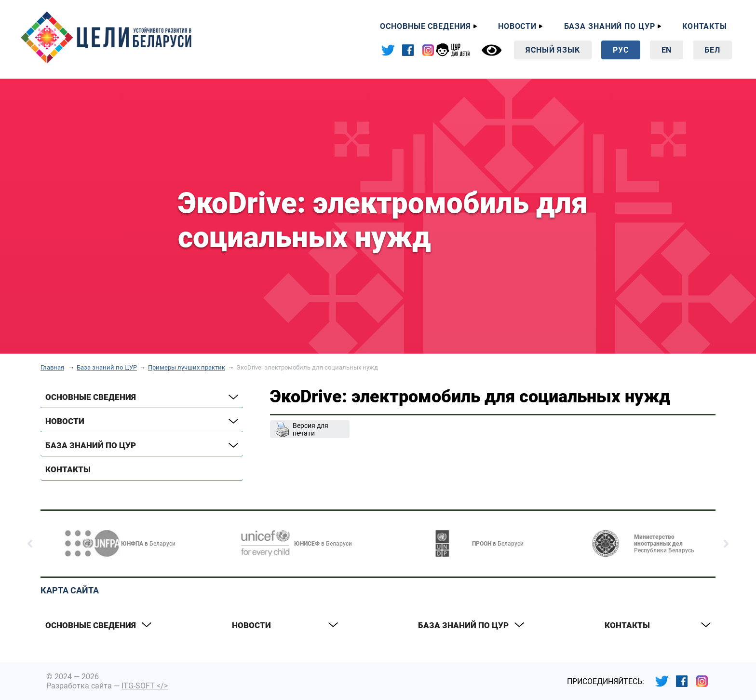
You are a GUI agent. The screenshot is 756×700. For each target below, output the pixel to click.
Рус (621, 50)
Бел (712, 50)
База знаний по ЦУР (610, 26)
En (667, 50)
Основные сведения (425, 26)
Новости (517, 26)
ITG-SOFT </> (145, 686)
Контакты (705, 26)
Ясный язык (553, 50)
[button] (30, 544)
